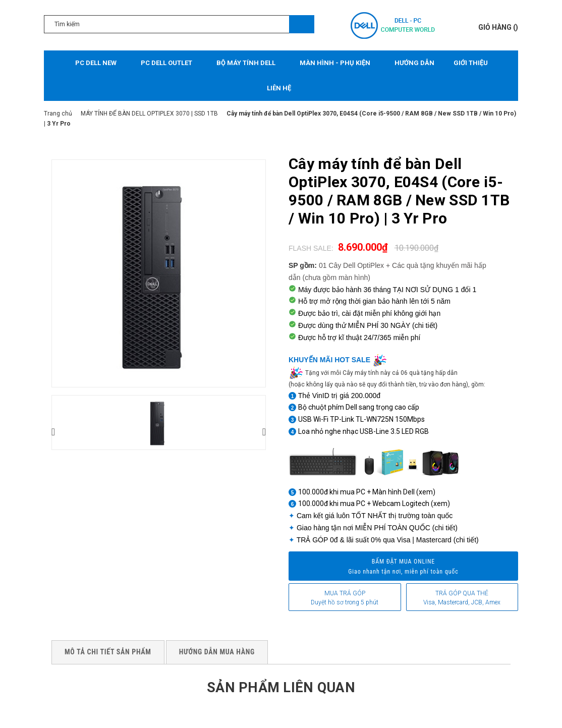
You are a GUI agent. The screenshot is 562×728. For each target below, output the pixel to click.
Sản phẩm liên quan (281, 687)
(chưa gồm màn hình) (336, 277)
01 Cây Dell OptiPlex (351, 265)
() (498, 27)
